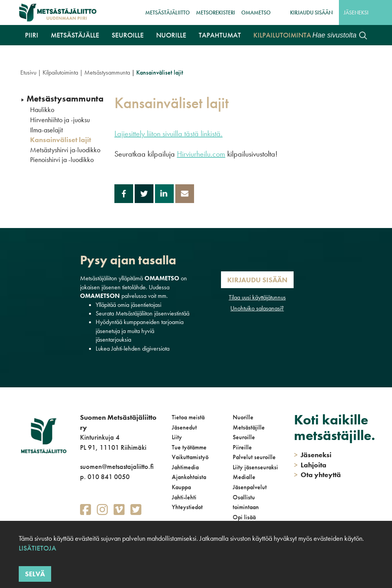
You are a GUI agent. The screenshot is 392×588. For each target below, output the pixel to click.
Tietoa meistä (188, 417)
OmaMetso (256, 12)
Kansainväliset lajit (61, 140)
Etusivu (28, 72)
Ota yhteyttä (317, 475)
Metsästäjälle (75, 35)
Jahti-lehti (184, 497)
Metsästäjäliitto (167, 12)
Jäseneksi (356, 12)
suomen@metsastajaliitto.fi (117, 466)
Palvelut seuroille (254, 457)
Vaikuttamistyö (190, 457)
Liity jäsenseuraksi (255, 467)
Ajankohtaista (189, 477)
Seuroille (128, 35)
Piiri (32, 35)
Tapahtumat (220, 35)
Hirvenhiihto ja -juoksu (60, 120)
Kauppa (181, 487)
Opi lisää (244, 517)
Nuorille (171, 35)
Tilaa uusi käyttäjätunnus (257, 297)
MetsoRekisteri (216, 12)
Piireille (242, 447)
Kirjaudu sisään (311, 12)
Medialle (244, 477)
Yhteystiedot (187, 507)
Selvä (35, 574)
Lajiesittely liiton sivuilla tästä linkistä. (168, 134)
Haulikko (42, 110)
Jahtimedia (185, 467)
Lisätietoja (37, 548)
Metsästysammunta (107, 72)
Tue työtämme (189, 447)
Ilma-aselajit (46, 130)
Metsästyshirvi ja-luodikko (65, 150)
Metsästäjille (249, 427)
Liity (177, 437)
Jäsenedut (184, 427)
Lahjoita (310, 465)
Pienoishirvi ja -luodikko (62, 160)
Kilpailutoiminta (282, 35)
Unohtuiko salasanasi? (257, 308)
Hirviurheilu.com (201, 154)
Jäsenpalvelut (250, 487)
